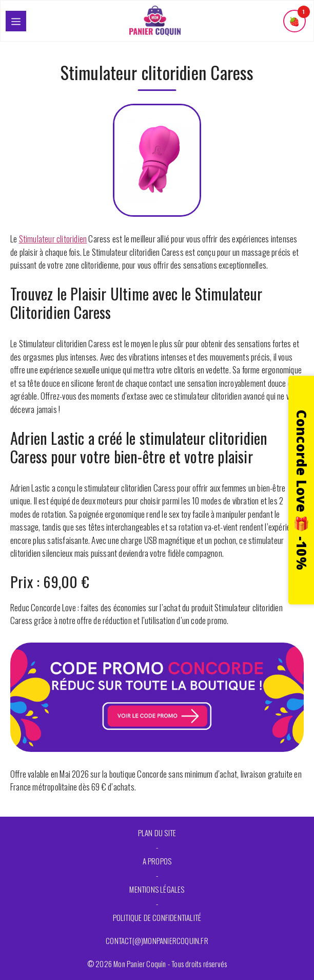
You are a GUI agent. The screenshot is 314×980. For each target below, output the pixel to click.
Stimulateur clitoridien (53, 239)
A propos (157, 861)
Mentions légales (157, 889)
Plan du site (157, 833)
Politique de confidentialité (157, 917)
